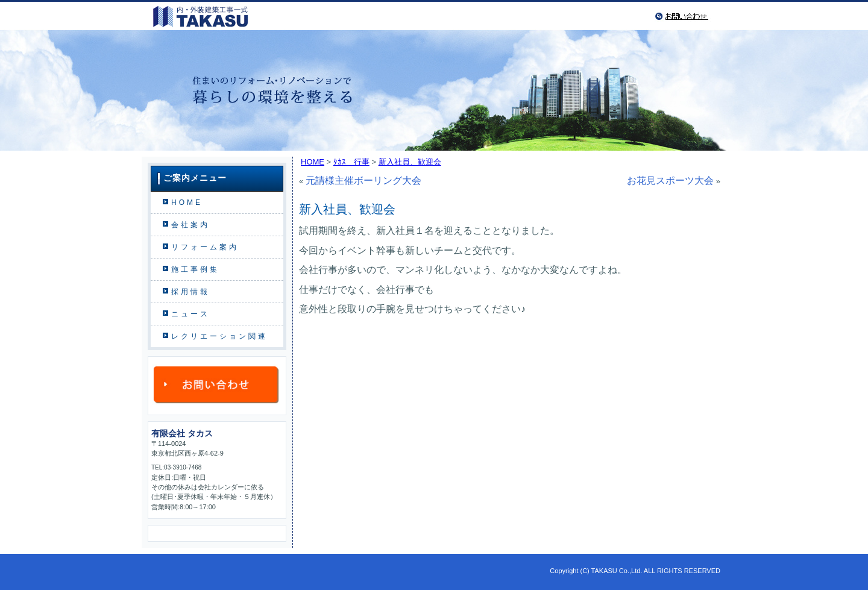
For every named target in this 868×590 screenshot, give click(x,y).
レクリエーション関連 (219, 336)
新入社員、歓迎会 (410, 162)
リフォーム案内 (205, 247)
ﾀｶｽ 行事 (351, 162)
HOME (187, 202)
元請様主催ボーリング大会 (363, 180)
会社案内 (190, 225)
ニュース (190, 314)
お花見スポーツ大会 (670, 180)
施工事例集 (195, 269)
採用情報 (190, 292)
